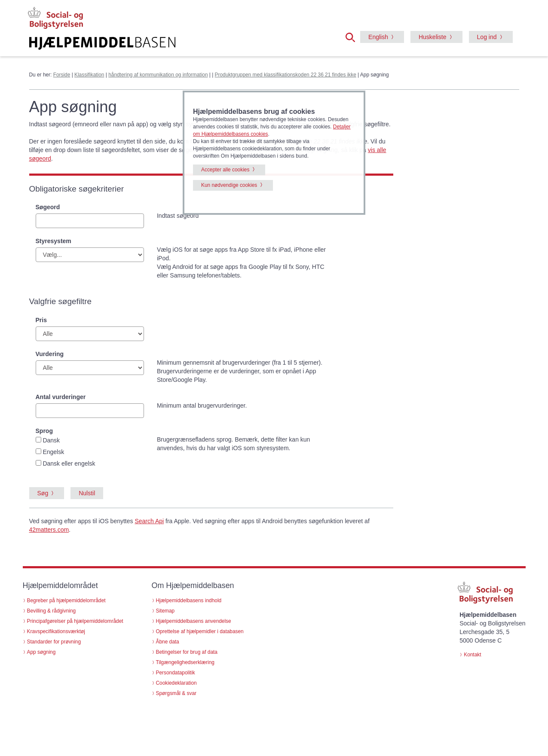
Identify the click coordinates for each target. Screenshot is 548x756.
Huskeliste (433, 37)
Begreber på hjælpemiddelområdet (66, 601)
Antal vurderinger (61, 397)
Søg (43, 493)
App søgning (41, 652)
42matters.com (49, 530)
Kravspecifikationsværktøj (56, 631)
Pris (41, 320)
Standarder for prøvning (54, 642)
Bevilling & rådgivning (52, 611)
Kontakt (472, 655)
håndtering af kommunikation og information (158, 75)
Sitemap (165, 611)
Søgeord (48, 207)
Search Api (149, 521)
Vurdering (50, 354)
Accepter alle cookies (225, 170)
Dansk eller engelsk (69, 463)
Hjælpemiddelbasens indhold (189, 601)
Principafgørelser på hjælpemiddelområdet (75, 621)
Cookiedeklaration (176, 683)
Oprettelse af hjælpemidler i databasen (200, 631)
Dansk (51, 440)
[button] (353, 37)
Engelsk (53, 452)
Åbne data (168, 642)
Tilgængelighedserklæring (185, 662)
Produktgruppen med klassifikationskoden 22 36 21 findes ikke (286, 75)
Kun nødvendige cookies (229, 185)
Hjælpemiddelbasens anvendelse (194, 621)
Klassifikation (89, 75)
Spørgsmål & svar (176, 693)
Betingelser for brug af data (187, 652)
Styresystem (54, 241)
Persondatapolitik (176, 673)
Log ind (487, 37)
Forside (62, 75)
